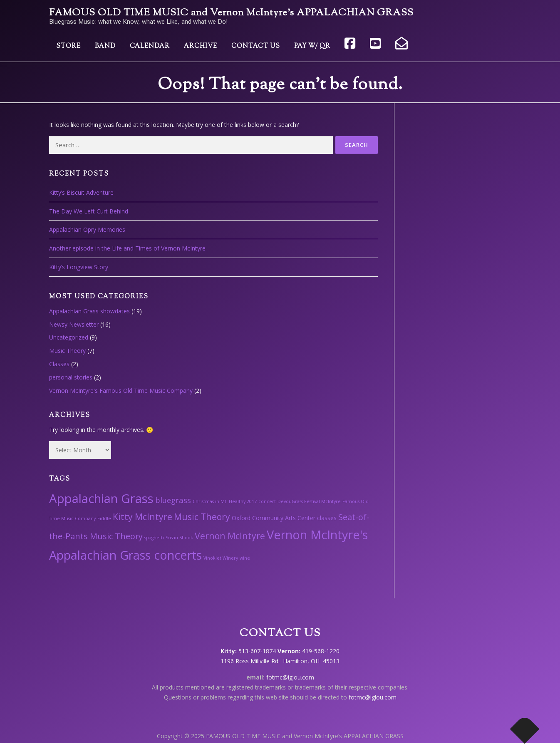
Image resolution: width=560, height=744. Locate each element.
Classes (59, 364)
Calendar (150, 46)
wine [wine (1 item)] (245, 558)
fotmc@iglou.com (290, 677)
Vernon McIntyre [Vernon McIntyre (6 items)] (230, 536)
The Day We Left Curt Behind (89, 211)
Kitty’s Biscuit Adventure (81, 192)
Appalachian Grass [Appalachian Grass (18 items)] (101, 498)
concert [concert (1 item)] (267, 501)
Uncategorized (69, 337)
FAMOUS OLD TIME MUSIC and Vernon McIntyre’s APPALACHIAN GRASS (231, 13)
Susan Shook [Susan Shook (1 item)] (179, 538)
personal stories (71, 377)
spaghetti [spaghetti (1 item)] (154, 538)
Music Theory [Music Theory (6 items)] (202, 517)
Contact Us (256, 46)
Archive (201, 46)
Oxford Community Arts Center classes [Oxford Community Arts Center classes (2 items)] (284, 518)
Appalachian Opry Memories (87, 229)
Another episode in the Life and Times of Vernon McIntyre (127, 248)
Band (105, 46)
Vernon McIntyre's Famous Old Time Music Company (121, 391)
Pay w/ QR (312, 46)
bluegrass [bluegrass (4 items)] (173, 500)
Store (68, 46)
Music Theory (67, 351)
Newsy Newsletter (74, 324)
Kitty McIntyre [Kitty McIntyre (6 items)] (142, 517)
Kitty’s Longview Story (79, 267)
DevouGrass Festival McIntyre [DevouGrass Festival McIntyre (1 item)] (309, 501)
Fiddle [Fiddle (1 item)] (104, 518)
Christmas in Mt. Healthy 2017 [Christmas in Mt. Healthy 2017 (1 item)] (225, 501)
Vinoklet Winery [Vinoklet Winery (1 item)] (221, 558)
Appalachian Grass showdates (89, 311)
